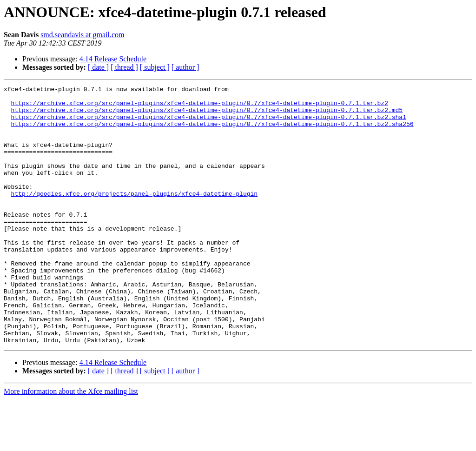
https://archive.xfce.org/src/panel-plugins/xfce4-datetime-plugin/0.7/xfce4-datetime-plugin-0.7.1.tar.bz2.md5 (207, 115)
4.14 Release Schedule (113, 59)
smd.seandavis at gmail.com (82, 35)
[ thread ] (124, 67)
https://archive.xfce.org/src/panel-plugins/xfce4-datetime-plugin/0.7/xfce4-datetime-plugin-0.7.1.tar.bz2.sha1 (209, 124)
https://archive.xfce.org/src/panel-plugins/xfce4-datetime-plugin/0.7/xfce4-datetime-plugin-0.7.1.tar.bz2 (200, 107)
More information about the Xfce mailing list (71, 443)
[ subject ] (155, 67)
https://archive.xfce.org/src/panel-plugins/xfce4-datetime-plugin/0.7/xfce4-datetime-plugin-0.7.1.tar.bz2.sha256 (212, 132)
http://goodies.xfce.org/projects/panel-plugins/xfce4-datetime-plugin (134, 216)
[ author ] (185, 67)
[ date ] (98, 67)
